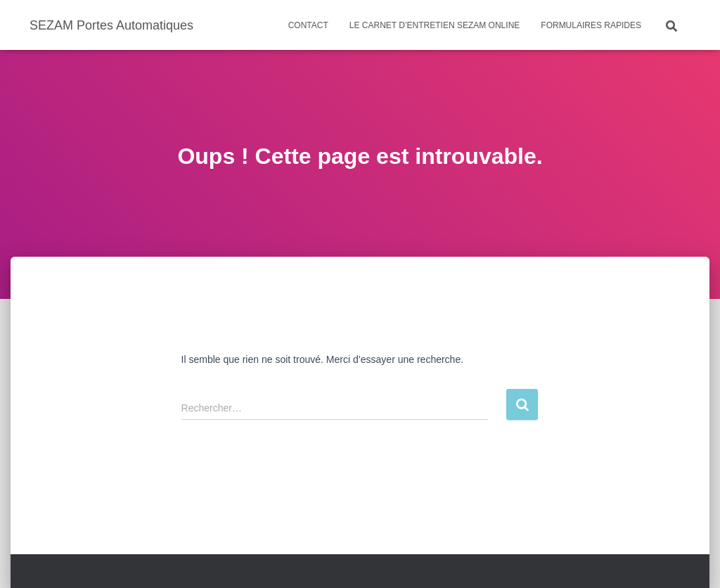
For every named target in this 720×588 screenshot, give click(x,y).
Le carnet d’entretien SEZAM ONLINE (435, 25)
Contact (308, 25)
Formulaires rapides (591, 25)
